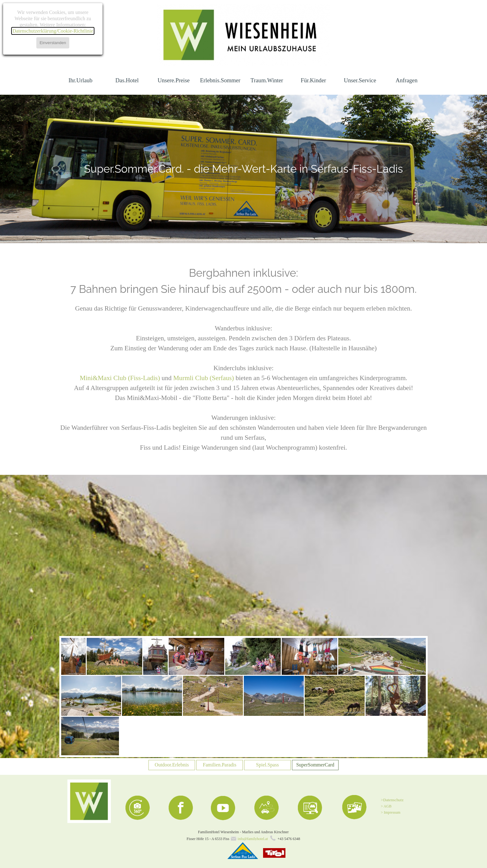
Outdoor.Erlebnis (172, 765)
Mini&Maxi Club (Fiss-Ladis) (121, 378)
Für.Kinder (313, 80)
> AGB (386, 806)
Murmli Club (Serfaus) (203, 378)
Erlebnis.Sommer (220, 80)
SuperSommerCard (315, 765)
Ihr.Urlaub (80, 80)
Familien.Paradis (220, 765)
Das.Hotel (127, 80)
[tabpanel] (244, 169)
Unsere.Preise (173, 80)
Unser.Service (360, 80)
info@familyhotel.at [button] (253, 839)
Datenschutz (394, 800)
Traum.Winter (267, 80)
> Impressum (391, 812)
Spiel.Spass (267, 765)
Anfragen (407, 80)
